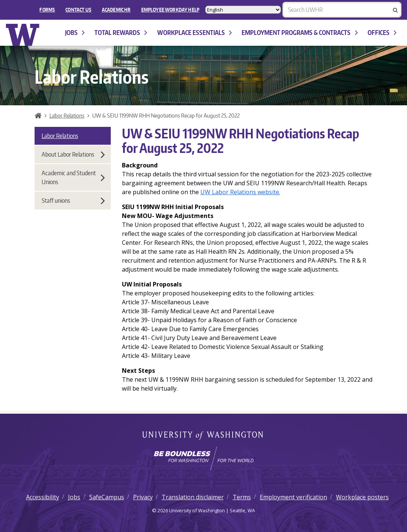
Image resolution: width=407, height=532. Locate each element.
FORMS (47, 10)
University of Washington (203, 436)
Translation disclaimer (193, 497)
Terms (242, 497)
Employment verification (293, 497)
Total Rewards (121, 33)
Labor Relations (67, 115)
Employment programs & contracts (300, 33)
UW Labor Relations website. (240, 192)
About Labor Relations (73, 154)
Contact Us (78, 10)
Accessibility (43, 497)
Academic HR (116, 10)
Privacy (143, 497)
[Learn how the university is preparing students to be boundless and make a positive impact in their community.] (203, 458)
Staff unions (73, 201)
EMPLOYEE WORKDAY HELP (170, 10)
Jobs (75, 33)
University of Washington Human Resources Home (23, 35)
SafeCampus (107, 497)
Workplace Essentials (195, 33)
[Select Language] (243, 10)
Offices (382, 33)
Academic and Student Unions (73, 177)
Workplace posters (362, 497)
